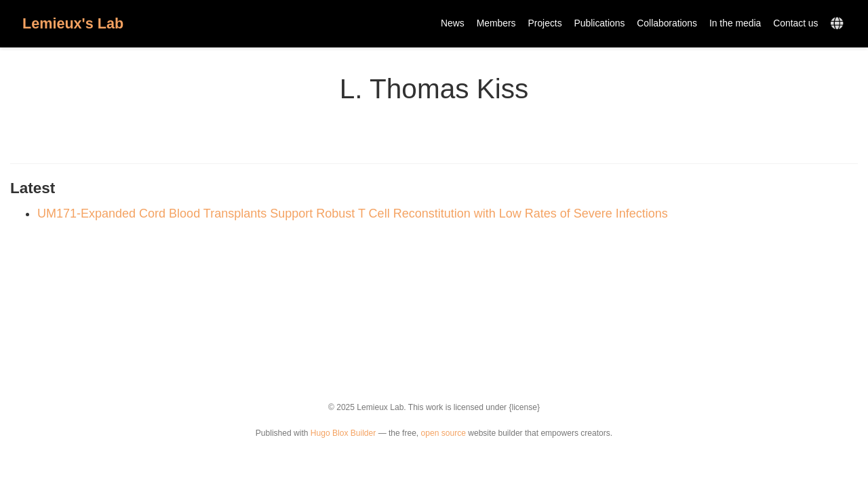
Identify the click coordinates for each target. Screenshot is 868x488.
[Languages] (839, 24)
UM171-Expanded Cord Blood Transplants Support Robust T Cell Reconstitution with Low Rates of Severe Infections (353, 213)
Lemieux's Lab (73, 23)
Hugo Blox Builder (343, 433)
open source (443, 433)
